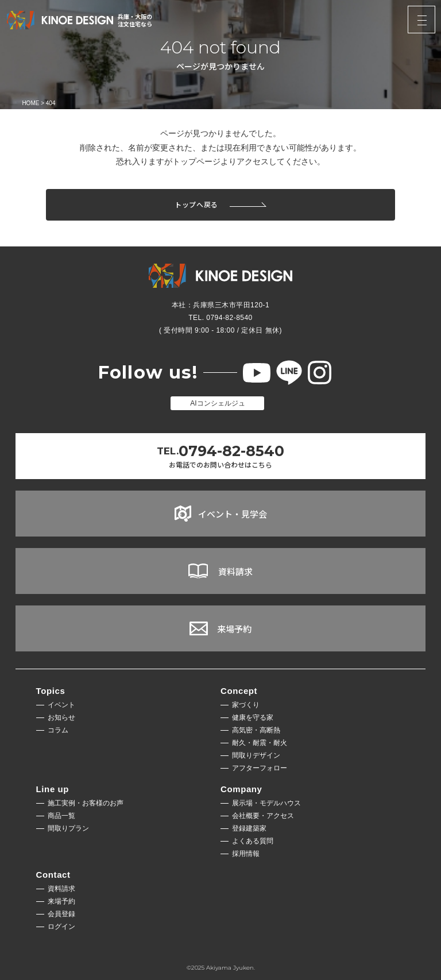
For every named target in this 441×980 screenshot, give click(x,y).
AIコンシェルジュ (217, 403)
